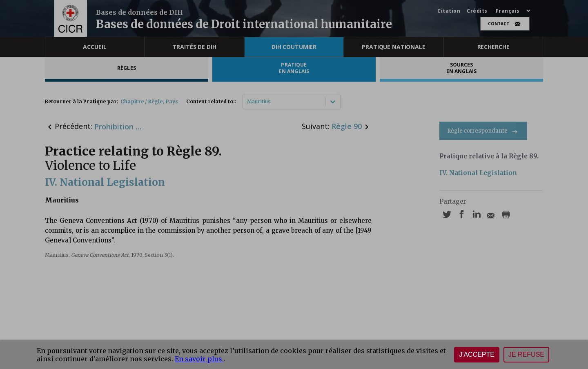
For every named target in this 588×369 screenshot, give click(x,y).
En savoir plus (199, 359)
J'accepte (477, 355)
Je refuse (526, 355)
